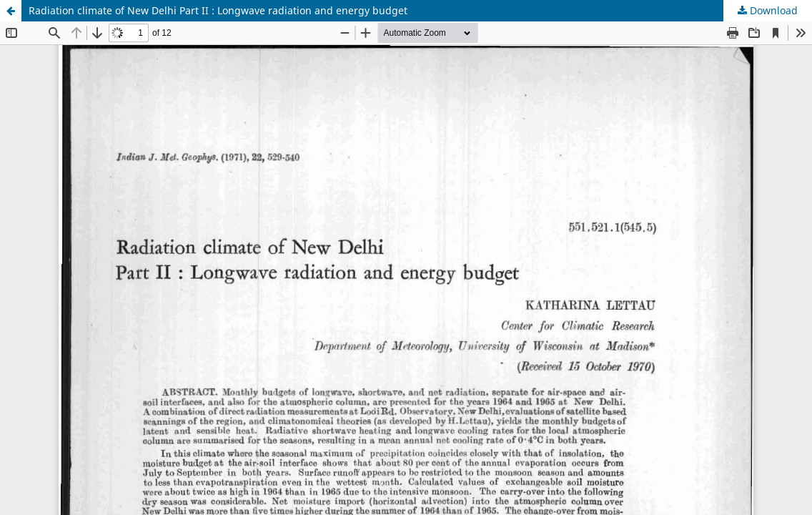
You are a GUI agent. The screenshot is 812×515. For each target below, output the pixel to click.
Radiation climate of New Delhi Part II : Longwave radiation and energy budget (218, 10)
